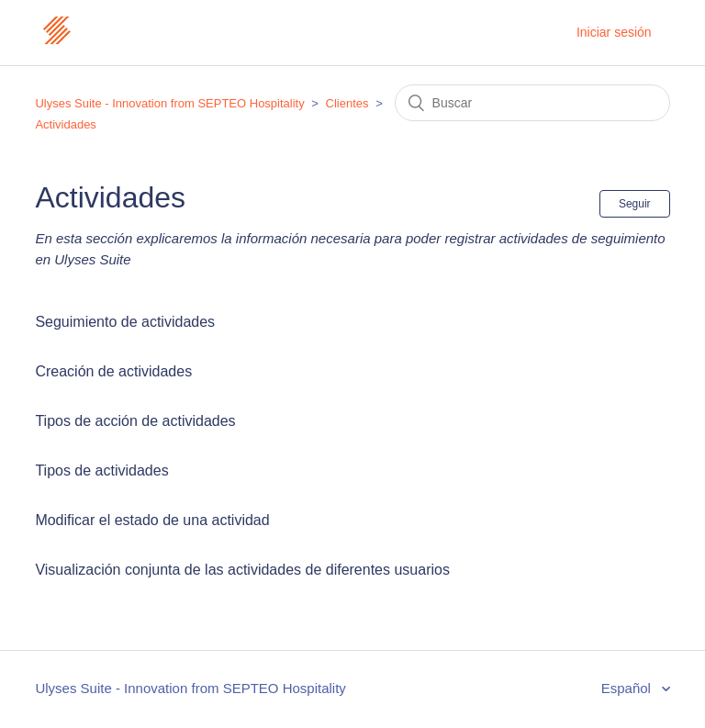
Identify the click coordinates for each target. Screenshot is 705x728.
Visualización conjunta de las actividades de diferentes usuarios (242, 570)
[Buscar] (532, 103)
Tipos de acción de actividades (135, 421)
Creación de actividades (113, 371)
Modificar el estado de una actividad (152, 520)
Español (628, 688)
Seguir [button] (635, 204)
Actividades (65, 124)
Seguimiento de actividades (125, 322)
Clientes (347, 103)
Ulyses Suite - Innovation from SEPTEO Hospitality (169, 103)
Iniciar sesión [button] (614, 32)
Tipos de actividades (101, 470)
